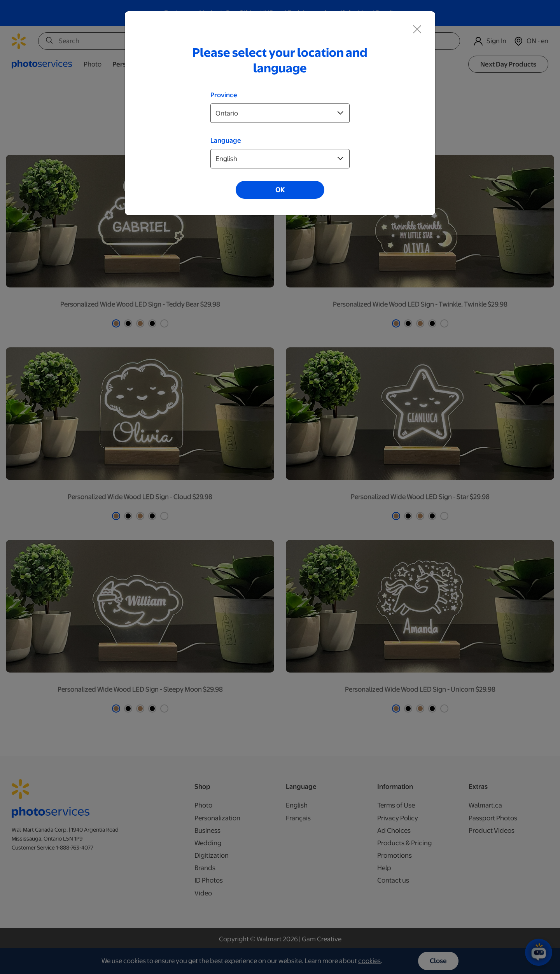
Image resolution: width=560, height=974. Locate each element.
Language (226, 140)
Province (224, 95)
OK (280, 190)
